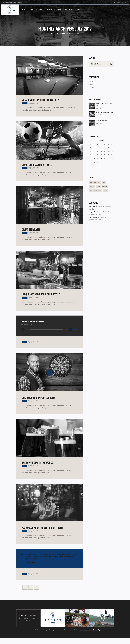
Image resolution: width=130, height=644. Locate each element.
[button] (48, 526)
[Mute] (70, 334)
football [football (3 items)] (93, 191)
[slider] (46, 334)
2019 (57, 33)
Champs (93, 89)
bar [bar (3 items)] (91, 184)
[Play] (23, 334)
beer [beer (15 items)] (108, 184)
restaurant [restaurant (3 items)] (94, 195)
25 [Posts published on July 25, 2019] (101, 160)
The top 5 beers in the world (37, 468)
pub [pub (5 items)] (101, 191)
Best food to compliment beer (38, 402)
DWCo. (76, 636)
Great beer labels (32, 233)
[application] (50, 334)
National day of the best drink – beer (42, 534)
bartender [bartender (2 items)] (100, 184)
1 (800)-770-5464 (30, 622)
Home (52, 33)
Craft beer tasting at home (37, 167)
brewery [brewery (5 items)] (93, 187)
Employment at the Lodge (90, 636)
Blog (24, 346)
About (25, 104)
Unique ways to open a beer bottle (41, 299)
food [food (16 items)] (101, 187)
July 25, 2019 (34, 104)
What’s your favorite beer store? (40, 101)
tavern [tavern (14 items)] (104, 195)
